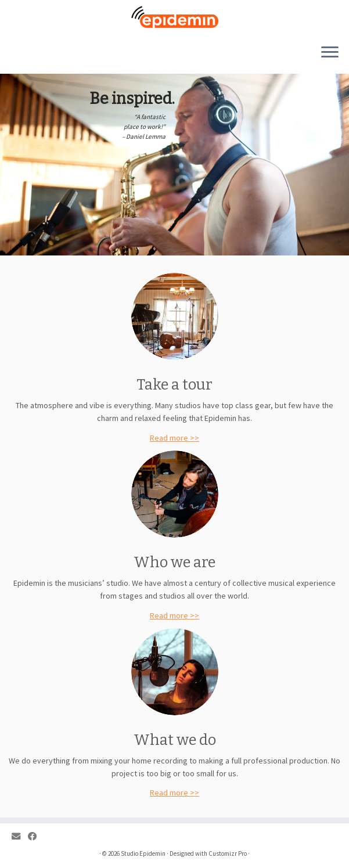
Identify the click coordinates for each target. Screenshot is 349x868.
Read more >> (174, 438)
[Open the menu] (330, 53)
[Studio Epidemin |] (174, 17)
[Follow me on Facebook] (36, 836)
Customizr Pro (228, 853)
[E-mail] (20, 836)
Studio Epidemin (143, 853)
